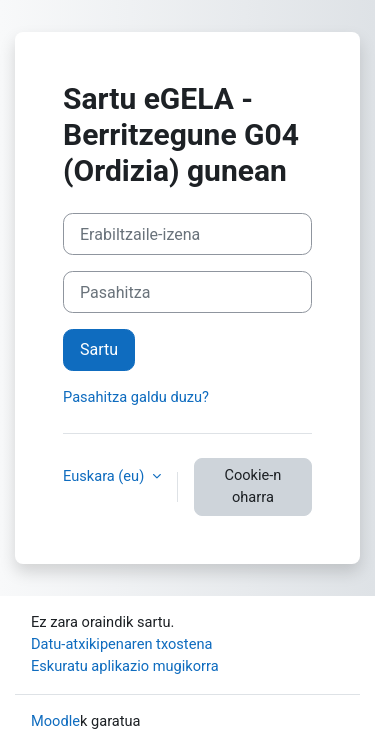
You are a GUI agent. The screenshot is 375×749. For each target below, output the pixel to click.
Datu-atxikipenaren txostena (121, 644)
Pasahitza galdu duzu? (136, 397)
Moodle (55, 721)
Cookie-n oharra (252, 486)
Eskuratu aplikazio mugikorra (125, 666)
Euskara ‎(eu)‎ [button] (105, 476)
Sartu (99, 349)
